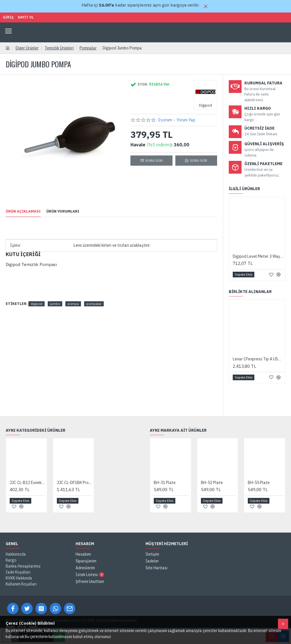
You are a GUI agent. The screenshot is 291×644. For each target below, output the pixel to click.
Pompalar (88, 48)
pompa (73, 304)
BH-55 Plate (259, 483)
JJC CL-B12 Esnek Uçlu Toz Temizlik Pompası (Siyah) (28, 483)
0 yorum (165, 120)
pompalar (94, 304)
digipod (37, 304)
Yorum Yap (186, 120)
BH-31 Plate (165, 483)
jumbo (55, 304)
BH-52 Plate (212, 483)
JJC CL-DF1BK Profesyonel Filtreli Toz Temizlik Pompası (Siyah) (75, 483)
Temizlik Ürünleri (59, 48)
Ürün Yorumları (63, 211)
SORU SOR (198, 160)
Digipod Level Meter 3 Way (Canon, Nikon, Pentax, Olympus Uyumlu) (258, 256)
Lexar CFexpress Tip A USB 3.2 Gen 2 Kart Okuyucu (258, 359)
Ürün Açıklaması (23, 211)
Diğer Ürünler (27, 48)
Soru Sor (154, 160)
